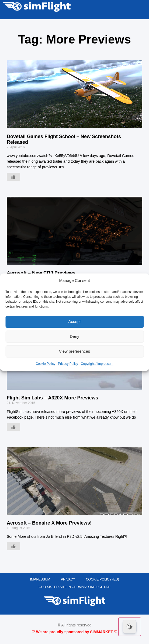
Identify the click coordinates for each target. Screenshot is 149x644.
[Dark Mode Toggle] (130, 627)
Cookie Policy (45, 364)
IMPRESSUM (40, 579)
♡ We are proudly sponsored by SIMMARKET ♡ (74, 632)
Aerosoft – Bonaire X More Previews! (49, 523)
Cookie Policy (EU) (102, 579)
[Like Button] (13, 177)
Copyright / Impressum (97, 364)
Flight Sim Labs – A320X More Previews (52, 398)
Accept (75, 321)
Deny (74, 336)
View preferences (75, 351)
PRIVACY (68, 579)
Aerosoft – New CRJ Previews (41, 273)
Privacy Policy (68, 364)
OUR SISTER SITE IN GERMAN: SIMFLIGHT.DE (74, 587)
